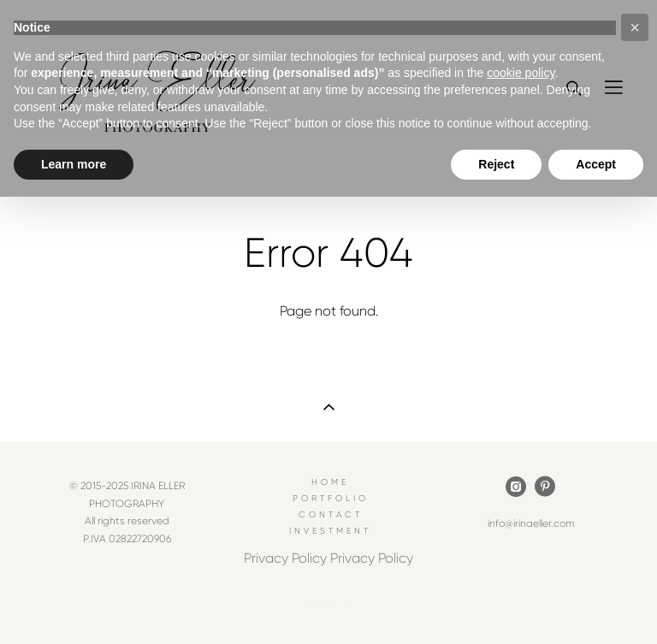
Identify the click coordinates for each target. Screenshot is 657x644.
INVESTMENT (330, 531)
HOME (330, 482)
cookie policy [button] (521, 73)
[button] (635, 27)
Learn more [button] (74, 164)
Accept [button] (596, 164)
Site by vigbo (328, 605)
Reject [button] (496, 164)
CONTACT (331, 514)
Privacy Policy (285, 558)
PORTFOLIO (331, 498)
